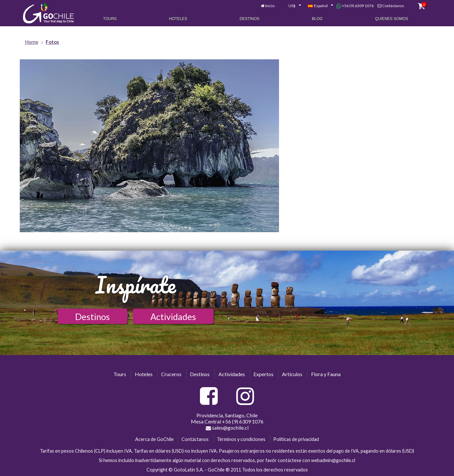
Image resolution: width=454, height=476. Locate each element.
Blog (317, 19)
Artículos (292, 374)
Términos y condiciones (241, 439)
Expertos (263, 374)
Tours (110, 19)
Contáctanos (393, 6)
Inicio (270, 6)
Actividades (173, 317)
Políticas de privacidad (296, 439)
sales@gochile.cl (227, 428)
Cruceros (171, 374)
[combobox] (291, 6)
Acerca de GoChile (154, 439)
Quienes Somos (392, 19)
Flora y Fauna (326, 374)
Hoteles (178, 19)
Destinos (250, 19)
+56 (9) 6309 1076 (355, 6)
